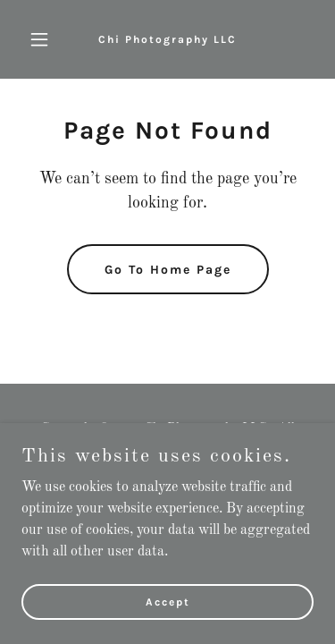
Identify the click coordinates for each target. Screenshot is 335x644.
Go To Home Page (168, 270)
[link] (167, 39)
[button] (43, 39)
